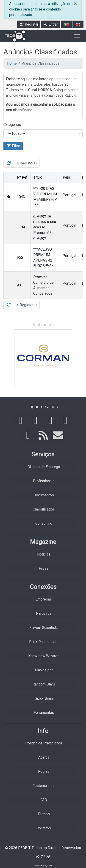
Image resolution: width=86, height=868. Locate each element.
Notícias (44, 554)
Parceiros (44, 613)
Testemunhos (44, 786)
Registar (29, 24)
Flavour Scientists (44, 628)
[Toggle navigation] (77, 36)
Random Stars (44, 684)
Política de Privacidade (44, 743)
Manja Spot (44, 670)
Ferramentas (44, 713)
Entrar (50, 24)
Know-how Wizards (44, 656)
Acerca (44, 757)
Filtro (13, 146)
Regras (44, 771)
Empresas (44, 599)
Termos (44, 814)
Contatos (44, 828)
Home (12, 63)
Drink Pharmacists (44, 642)
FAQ (44, 800)
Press (44, 568)
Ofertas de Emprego (44, 467)
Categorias (12, 125)
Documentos (44, 495)
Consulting (44, 523)
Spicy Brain (44, 698)
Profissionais (44, 481)
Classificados (44, 509)
